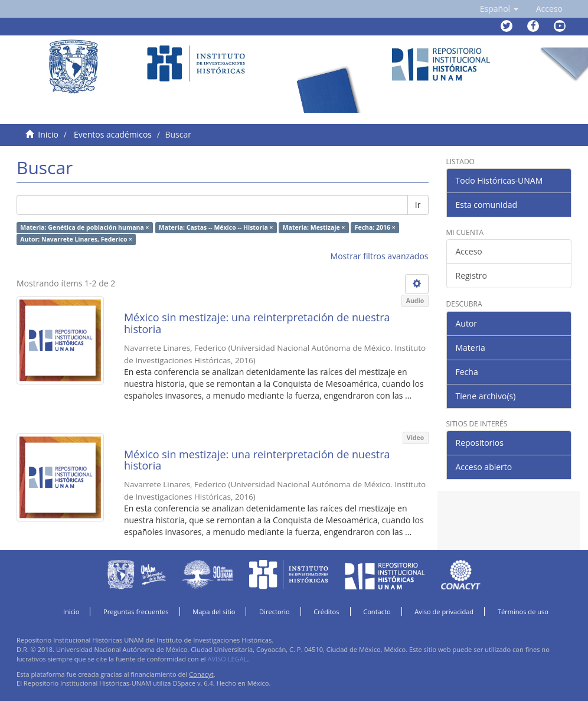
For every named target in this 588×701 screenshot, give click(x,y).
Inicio (48, 134)
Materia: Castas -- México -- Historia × (216, 227)
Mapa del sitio (214, 612)
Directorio (275, 612)
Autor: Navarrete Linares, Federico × (76, 239)
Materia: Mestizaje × (314, 227)
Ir (418, 205)
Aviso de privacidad (444, 612)
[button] (499, 9)
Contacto (377, 612)
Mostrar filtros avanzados (380, 256)
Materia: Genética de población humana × (84, 227)
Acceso (469, 251)
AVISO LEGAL (227, 659)
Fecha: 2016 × (375, 227)
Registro (471, 275)
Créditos (326, 612)
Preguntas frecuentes (136, 612)
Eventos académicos (113, 134)
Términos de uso (523, 612)
